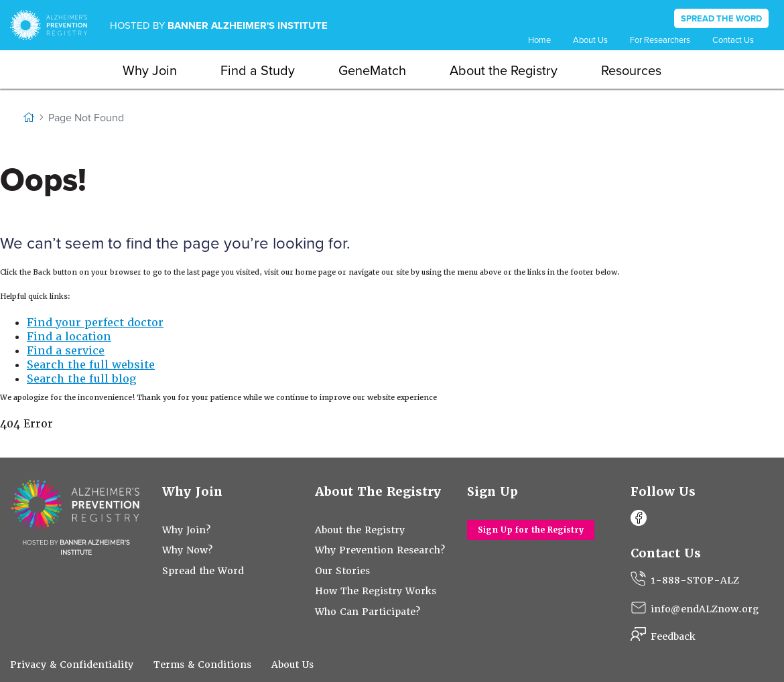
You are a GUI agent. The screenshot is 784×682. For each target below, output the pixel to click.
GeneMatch (372, 70)
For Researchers (660, 40)
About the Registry (504, 70)
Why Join (150, 70)
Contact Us (733, 40)
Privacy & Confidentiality (72, 665)
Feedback (673, 636)
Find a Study (258, 70)
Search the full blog (81, 379)
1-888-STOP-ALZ (695, 580)
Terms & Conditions (202, 665)
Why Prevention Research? (380, 550)
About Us (590, 40)
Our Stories (342, 571)
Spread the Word (203, 571)
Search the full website (91, 365)
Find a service (66, 351)
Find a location (69, 337)
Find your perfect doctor (95, 323)
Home (539, 40)
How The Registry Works (376, 591)
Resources (631, 70)
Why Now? (187, 550)
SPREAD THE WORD (721, 18)
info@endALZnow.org (705, 609)
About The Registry (378, 491)
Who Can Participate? (368, 612)
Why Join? (186, 530)
